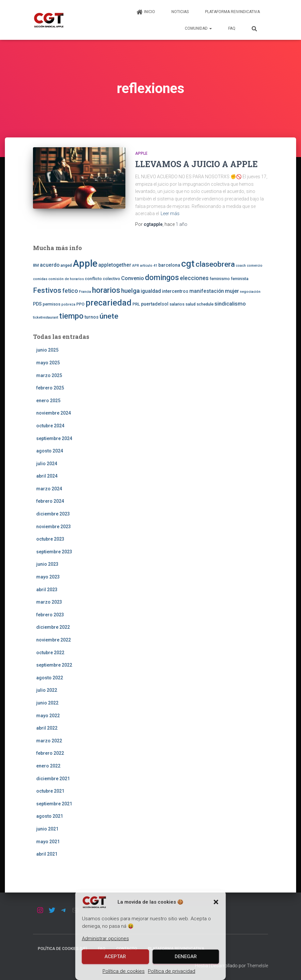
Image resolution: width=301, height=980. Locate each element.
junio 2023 (47, 564)
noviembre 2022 (54, 640)
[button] (216, 902)
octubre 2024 (50, 426)
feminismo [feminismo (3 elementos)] (220, 279)
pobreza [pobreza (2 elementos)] (68, 304)
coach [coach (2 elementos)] (241, 266)
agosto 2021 (50, 816)
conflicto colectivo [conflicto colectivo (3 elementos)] (103, 279)
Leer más (170, 213)
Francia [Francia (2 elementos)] (85, 292)
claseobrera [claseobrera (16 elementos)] (215, 264)
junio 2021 (47, 829)
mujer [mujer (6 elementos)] (232, 291)
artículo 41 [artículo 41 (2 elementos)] (149, 266)
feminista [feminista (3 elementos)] (240, 279)
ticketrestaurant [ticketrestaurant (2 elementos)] (46, 317)
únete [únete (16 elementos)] (109, 316)
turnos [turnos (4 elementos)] (92, 317)
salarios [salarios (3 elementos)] (177, 304)
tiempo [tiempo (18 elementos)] (71, 316)
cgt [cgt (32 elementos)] (188, 264)
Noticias (180, 12)
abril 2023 (47, 590)
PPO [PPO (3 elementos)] (80, 304)
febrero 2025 (50, 388)
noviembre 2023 (54, 527)
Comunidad (198, 28)
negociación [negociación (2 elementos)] (250, 292)
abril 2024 (47, 476)
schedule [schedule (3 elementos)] (205, 304)
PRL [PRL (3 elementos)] (136, 304)
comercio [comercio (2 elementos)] (255, 266)
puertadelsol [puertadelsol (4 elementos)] (155, 304)
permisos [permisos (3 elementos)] (52, 304)
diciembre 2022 (53, 627)
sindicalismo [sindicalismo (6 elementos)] (230, 304)
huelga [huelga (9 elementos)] (130, 291)
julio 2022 (47, 690)
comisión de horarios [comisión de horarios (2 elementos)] (66, 279)
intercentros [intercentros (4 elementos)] (175, 291)
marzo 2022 (49, 741)
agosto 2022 (50, 678)
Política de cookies (124, 971)
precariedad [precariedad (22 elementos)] (109, 303)
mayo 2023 (48, 577)
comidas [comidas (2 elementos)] (40, 279)
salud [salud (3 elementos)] (190, 304)
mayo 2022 (48, 716)
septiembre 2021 (54, 804)
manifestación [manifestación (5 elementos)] (207, 291)
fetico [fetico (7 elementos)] (70, 291)
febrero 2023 (50, 615)
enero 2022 (48, 766)
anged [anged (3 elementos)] (66, 265)
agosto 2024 (50, 451)
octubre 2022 (50, 653)
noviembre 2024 (54, 413)
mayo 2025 (48, 363)
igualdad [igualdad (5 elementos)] (151, 291)
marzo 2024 (49, 489)
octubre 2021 (50, 791)
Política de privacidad (172, 971)
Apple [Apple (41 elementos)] (85, 263)
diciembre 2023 (53, 514)
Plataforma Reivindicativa (232, 12)
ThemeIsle (257, 966)
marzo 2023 (49, 602)
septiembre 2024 (54, 438)
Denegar (186, 956)
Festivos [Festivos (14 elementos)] (47, 290)
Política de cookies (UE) (63, 949)
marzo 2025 (49, 375)
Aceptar (115, 956)
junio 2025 (47, 350)
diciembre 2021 (53, 779)
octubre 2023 (50, 539)
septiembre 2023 (54, 552)
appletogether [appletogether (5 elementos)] (115, 265)
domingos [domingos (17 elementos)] (162, 277)
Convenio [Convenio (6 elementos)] (133, 278)
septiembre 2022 (54, 665)
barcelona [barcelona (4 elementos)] (169, 265)
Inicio (146, 12)
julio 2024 (47, 464)
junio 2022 (47, 703)
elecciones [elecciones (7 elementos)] (194, 278)
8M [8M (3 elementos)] (36, 265)
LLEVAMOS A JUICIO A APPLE (196, 164)
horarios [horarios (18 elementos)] (106, 290)
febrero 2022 (50, 753)
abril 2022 (47, 728)
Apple (141, 153)
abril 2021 (47, 854)
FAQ (232, 28)
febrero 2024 (50, 501)
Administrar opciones (105, 939)
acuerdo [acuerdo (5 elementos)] (50, 265)
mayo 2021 (48, 842)
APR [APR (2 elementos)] (136, 266)
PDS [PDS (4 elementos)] (37, 304)
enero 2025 (48, 401)
